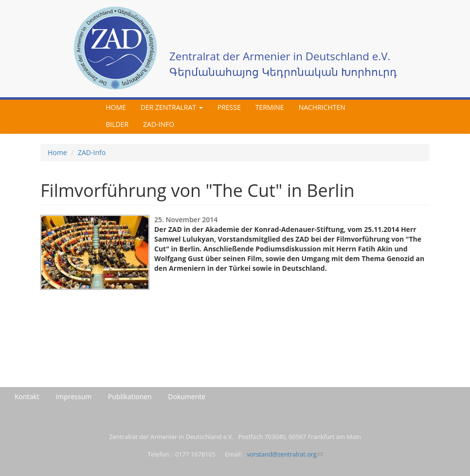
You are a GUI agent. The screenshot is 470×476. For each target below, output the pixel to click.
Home (116, 107)
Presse (229, 107)
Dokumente (187, 397)
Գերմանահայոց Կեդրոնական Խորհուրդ (283, 72)
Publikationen (130, 397)
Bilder (117, 124)
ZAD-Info (159, 124)
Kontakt (27, 397)
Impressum (73, 397)
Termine (270, 107)
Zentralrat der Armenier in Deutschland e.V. (280, 56)
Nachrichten (322, 107)
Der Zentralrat (172, 107)
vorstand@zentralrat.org (284, 454)
